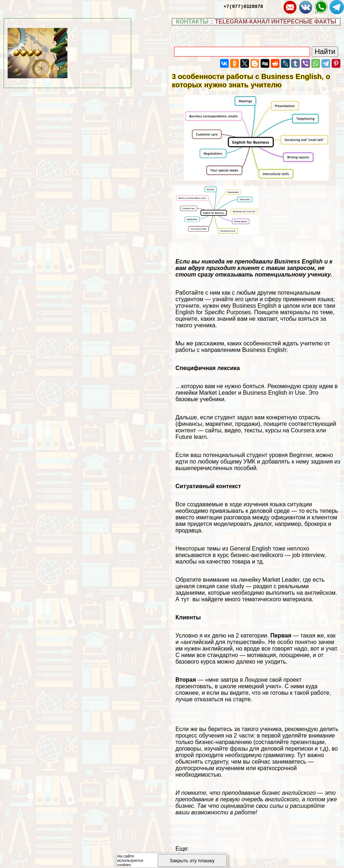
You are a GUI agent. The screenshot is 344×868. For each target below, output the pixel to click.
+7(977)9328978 (243, 6)
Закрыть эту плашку (192, 861)
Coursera (303, 430)
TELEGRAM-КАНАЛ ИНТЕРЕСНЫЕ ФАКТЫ (276, 22)
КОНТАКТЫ (192, 22)
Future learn (191, 437)
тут (186, 599)
